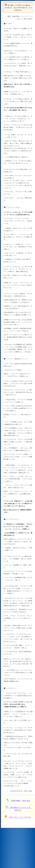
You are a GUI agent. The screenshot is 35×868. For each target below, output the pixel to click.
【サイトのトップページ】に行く (18, 817)
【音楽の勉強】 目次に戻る (18, 801)
